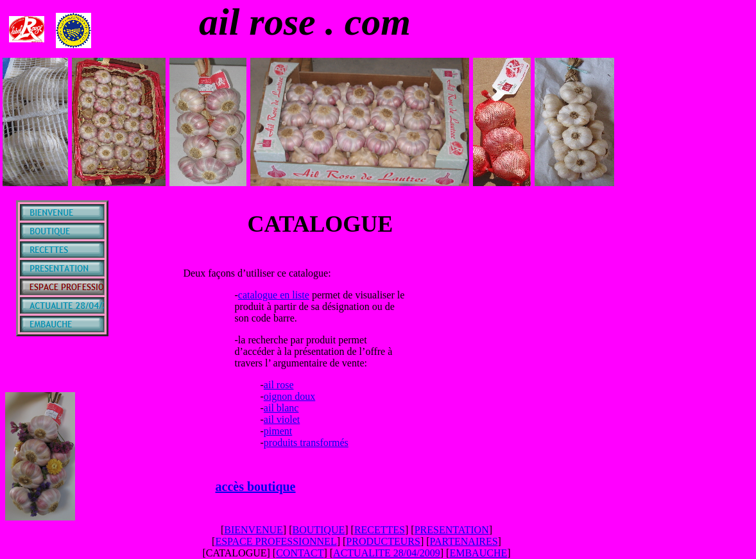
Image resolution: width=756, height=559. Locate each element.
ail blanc (281, 408)
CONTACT (300, 553)
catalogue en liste (274, 295)
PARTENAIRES (464, 541)
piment (278, 431)
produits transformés (306, 443)
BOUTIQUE (318, 530)
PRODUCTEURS (383, 541)
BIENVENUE (253, 530)
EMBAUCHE (478, 553)
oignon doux (289, 396)
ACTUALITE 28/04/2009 (387, 553)
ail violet (282, 419)
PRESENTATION (452, 530)
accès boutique (256, 486)
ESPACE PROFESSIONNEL (276, 541)
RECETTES (380, 530)
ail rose (279, 385)
